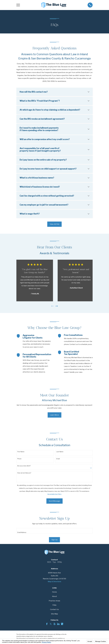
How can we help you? (24, 473)
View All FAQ (54, 224)
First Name (21, 452)
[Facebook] (47, 624)
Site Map (54, 614)
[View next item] (57, 306)
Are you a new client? (24, 466)
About (54, 596)
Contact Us (54, 609)
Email (58, 459)
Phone (19, 459)
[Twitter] (51, 624)
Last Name (60, 452)
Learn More (54, 415)
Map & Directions (54, 582)
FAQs (54, 605)
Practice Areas (54, 601)
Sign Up (54, 540)
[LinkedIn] (58, 624)
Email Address (22, 532)
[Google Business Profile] (62, 624)
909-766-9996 (54, 562)
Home (54, 592)
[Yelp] (54, 624)
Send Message (54, 501)
